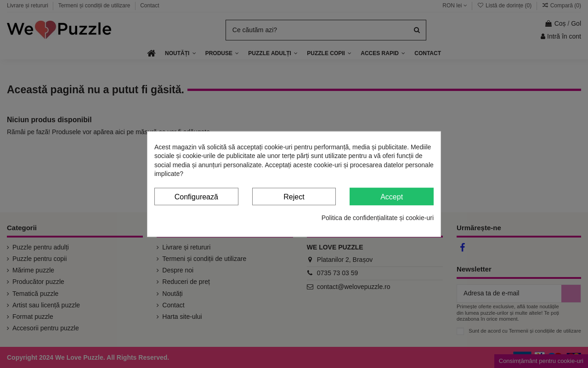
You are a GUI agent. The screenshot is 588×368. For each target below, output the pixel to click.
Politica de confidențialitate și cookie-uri (378, 218)
